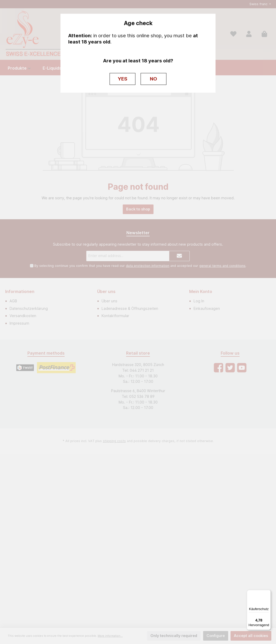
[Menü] (268, 593)
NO (154, 79)
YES (123, 79)
